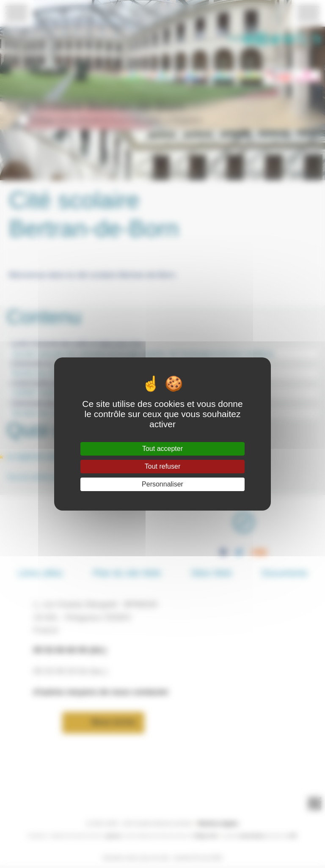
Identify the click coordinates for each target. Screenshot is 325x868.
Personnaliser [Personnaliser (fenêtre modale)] (162, 484)
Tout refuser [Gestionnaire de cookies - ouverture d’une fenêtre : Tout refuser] (162, 466)
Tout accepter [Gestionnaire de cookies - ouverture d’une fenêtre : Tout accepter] (162, 449)
